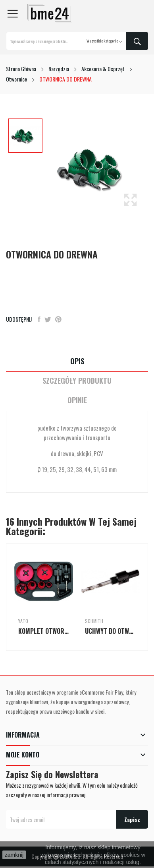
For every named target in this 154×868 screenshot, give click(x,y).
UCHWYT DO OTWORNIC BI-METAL (110, 631)
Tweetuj (48, 319)
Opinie (77, 400)
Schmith (94, 621)
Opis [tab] (77, 361)
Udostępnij (39, 319)
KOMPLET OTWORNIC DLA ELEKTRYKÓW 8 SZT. (44, 631)
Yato (23, 621)
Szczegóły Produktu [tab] (77, 381)
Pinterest (58, 319)
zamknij (14, 855)
